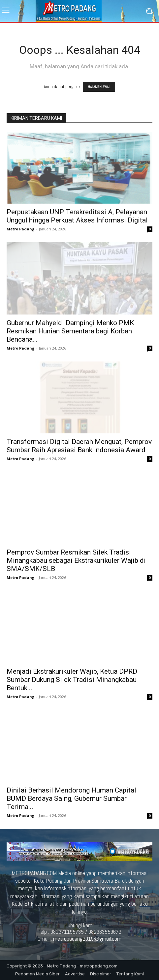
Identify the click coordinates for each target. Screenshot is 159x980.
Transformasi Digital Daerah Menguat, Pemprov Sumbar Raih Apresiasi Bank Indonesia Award (79, 446)
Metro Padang (20, 229)
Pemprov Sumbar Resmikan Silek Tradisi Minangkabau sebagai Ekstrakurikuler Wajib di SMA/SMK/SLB (76, 560)
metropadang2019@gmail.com (87, 939)
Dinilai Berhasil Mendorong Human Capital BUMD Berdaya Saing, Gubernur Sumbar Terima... (71, 798)
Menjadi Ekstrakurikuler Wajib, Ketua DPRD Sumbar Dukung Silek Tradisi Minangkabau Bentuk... (72, 680)
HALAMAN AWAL (99, 87)
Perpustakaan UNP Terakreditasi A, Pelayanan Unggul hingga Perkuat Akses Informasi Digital (77, 216)
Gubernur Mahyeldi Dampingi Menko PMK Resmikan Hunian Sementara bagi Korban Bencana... (70, 331)
